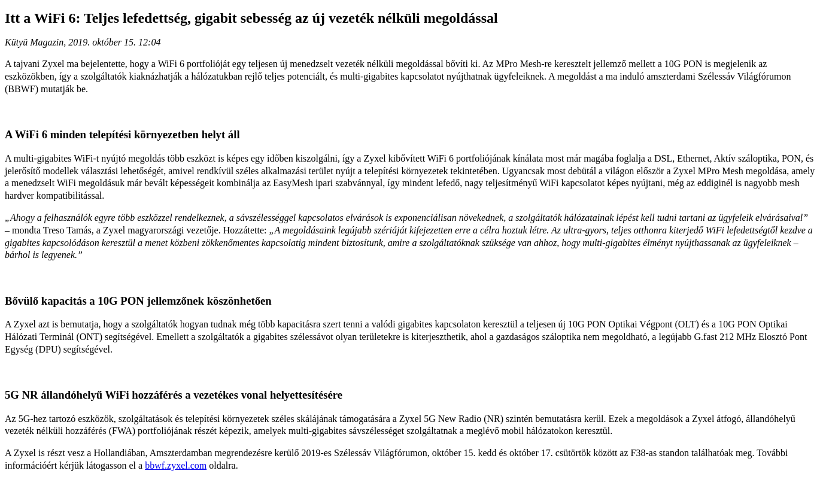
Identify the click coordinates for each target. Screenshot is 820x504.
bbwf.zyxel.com (176, 465)
